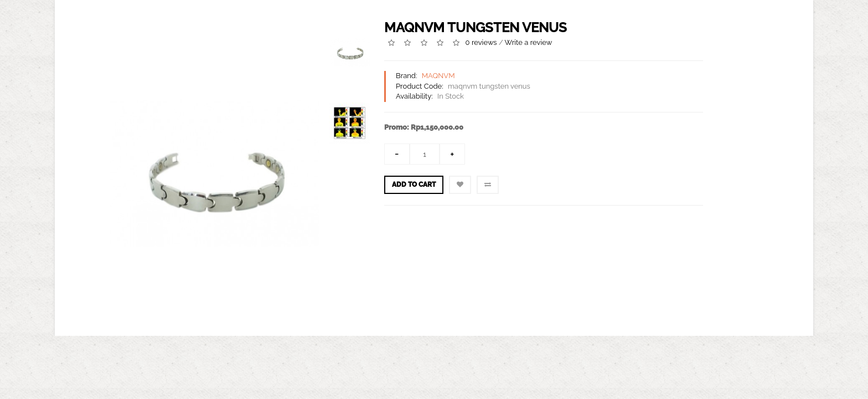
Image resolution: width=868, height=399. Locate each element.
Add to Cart (414, 185)
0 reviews (481, 42)
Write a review (529, 42)
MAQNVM (438, 76)
